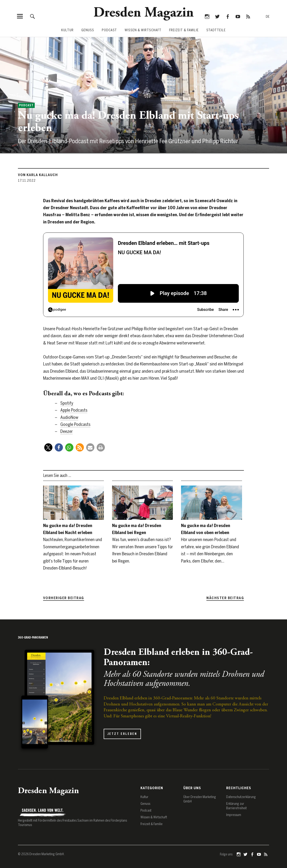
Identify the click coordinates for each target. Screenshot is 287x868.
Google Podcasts (75, 424)
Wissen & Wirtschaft (143, 30)
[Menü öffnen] (20, 16)
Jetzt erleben (122, 734)
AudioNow (69, 417)
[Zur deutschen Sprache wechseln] (268, 17)
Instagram (207, 16)
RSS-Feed (248, 16)
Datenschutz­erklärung (241, 797)
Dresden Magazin (144, 13)
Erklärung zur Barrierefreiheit (236, 806)
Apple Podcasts (74, 410)
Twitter (217, 16)
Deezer (67, 431)
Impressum (234, 815)
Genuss (88, 30)
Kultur (67, 30)
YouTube (238, 16)
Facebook (227, 16)
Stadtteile (216, 30)
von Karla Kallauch (38, 175)
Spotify (67, 403)
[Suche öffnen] (32, 16)
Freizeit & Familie (184, 30)
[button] (48, 447)
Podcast (109, 30)
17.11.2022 (27, 181)
